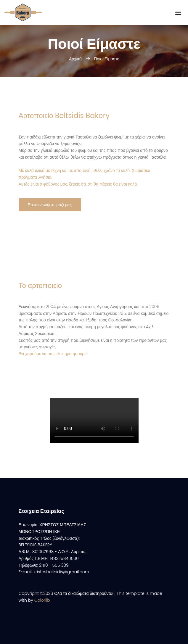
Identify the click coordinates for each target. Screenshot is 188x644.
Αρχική (76, 59)
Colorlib (42, 600)
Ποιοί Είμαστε (106, 59)
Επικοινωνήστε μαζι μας (50, 205)
